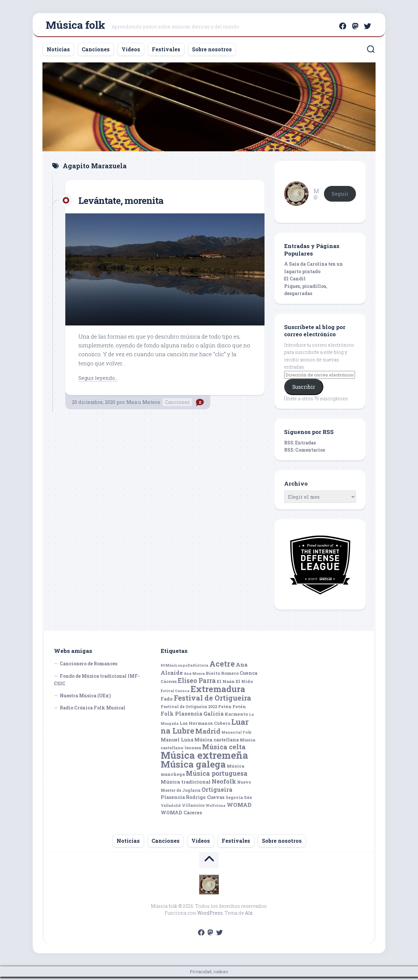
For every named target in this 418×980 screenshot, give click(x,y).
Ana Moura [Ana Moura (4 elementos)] (194, 677)
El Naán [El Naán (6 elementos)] (226, 685)
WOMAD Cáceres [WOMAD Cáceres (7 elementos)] (181, 816)
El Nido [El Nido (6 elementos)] (244, 685)
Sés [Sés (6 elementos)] (248, 801)
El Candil (295, 282)
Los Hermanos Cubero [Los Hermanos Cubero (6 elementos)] (205, 726)
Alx (249, 916)
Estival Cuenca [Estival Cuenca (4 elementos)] (175, 694)
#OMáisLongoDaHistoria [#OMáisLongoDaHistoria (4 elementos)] (185, 669)
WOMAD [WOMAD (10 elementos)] (239, 808)
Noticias (58, 52)
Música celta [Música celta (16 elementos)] (224, 750)
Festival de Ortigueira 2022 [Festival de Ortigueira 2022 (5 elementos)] (189, 710)
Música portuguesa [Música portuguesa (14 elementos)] (217, 777)
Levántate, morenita (126, 203)
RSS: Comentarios (305, 453)
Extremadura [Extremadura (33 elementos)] (218, 692)
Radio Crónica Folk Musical (93, 711)
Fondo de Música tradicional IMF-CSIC (97, 683)
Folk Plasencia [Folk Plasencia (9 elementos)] (182, 717)
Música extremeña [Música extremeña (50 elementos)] (204, 758)
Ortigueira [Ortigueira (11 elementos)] (217, 793)
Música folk (75, 26)
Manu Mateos (143, 405)
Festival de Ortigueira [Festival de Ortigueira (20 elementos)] (212, 701)
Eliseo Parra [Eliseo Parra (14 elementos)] (197, 684)
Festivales (166, 52)
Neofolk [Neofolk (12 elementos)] (224, 785)
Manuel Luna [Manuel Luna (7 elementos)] (177, 743)
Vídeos (131, 52)
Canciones (96, 52)
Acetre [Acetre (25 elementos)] (222, 667)
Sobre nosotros (212, 52)
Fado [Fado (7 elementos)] (167, 702)
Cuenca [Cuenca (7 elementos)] (249, 676)
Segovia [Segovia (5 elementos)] (234, 801)
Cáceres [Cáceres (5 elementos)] (169, 685)
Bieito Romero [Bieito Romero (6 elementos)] (222, 676)
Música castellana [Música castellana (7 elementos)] (217, 743)
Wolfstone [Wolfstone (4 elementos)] (216, 809)
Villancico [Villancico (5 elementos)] (193, 808)
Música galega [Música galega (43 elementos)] (193, 767)
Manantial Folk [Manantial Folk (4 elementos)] (236, 736)
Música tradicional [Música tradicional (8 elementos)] (186, 785)
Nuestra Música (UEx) (85, 699)
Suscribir (304, 390)
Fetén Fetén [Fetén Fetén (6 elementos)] (232, 710)
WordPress (210, 916)
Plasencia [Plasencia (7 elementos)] (173, 800)
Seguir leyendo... (100, 381)
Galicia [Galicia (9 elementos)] (214, 717)
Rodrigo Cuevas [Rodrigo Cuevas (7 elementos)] (205, 800)
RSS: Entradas (300, 446)
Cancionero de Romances (88, 667)
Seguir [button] (340, 197)
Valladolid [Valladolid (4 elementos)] (171, 809)
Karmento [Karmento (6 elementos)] (236, 717)
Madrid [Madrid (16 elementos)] (208, 734)
